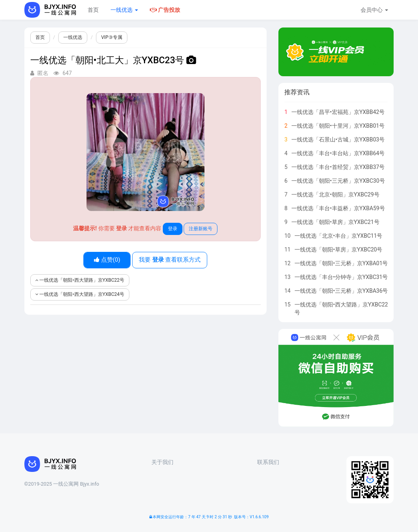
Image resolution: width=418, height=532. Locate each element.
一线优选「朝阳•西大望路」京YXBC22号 (80, 280)
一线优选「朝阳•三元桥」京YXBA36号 (341, 291)
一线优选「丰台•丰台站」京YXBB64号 (338, 153)
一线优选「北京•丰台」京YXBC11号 (339, 236)
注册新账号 (201, 229)
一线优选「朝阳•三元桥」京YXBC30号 (338, 181)
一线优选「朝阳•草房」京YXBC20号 (339, 249)
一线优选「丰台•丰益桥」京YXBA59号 (338, 208)
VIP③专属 (111, 37)
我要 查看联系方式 (170, 260)
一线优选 (124, 10)
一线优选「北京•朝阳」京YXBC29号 (335, 194)
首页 (93, 10)
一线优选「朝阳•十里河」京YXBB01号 (338, 126)
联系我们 (268, 462)
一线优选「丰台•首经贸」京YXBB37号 (338, 167)
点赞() (107, 260)
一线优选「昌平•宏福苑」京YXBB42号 (338, 112)
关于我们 (162, 462)
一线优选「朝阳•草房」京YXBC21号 (335, 222)
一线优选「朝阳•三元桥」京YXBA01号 (341, 263)
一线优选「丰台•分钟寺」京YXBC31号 (341, 277)
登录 (173, 229)
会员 (374, 10)
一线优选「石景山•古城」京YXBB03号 (338, 139)
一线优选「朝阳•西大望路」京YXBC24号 (80, 294)
